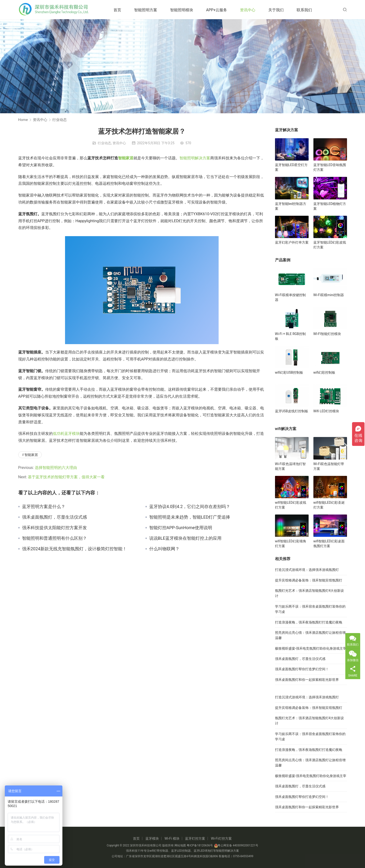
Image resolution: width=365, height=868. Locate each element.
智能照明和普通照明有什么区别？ (54, 538)
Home (23, 120)
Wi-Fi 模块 (172, 838)
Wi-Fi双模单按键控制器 (290, 297)
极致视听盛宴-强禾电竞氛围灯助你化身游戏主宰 (311, 648)
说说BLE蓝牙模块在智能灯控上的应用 (185, 538)
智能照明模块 (185, 10)
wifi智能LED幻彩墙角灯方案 (291, 544)
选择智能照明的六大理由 (56, 468)
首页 (121, 10)
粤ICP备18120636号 (200, 845)
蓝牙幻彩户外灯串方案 (292, 242)
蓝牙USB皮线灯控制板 (292, 411)
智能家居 (126, 158)
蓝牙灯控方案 (195, 838)
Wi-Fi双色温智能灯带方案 (329, 466)
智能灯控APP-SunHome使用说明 (181, 528)
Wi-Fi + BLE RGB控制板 (290, 336)
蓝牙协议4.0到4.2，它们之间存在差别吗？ (190, 507)
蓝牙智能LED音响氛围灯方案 (330, 167)
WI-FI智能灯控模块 (327, 334)
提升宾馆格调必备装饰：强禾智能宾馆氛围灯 (309, 580)
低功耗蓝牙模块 (66, 434)
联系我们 (308, 10)
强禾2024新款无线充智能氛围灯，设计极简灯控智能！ (74, 549)
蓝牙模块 (152, 838)
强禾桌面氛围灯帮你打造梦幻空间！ (302, 669)
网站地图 (180, 845)
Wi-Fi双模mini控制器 (329, 295)
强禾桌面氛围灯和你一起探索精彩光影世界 (307, 680)
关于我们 (280, 10)
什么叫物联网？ (164, 549)
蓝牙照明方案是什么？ (44, 507)
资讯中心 (251, 10)
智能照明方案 (150, 10)
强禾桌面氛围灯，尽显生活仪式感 (54, 517)
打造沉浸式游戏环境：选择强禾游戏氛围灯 (307, 570)
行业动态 (104, 143)
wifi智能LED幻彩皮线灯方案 (291, 505)
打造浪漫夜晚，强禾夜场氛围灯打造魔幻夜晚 (309, 622)
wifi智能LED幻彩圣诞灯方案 (329, 505)
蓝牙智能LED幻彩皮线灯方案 (330, 245)
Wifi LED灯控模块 (326, 411)
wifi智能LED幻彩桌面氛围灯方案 (329, 544)
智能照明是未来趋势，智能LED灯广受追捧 (190, 517)
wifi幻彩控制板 (324, 372)
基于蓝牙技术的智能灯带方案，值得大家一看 (67, 477)
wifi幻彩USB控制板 (289, 372)
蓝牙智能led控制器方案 (291, 206)
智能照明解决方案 (195, 158)
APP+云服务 (221, 10)
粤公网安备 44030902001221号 (236, 845)
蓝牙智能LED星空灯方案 (291, 167)
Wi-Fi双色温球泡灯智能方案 (290, 466)
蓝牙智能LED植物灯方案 (330, 206)
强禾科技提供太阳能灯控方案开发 (54, 528)
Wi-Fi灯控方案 (221, 838)
